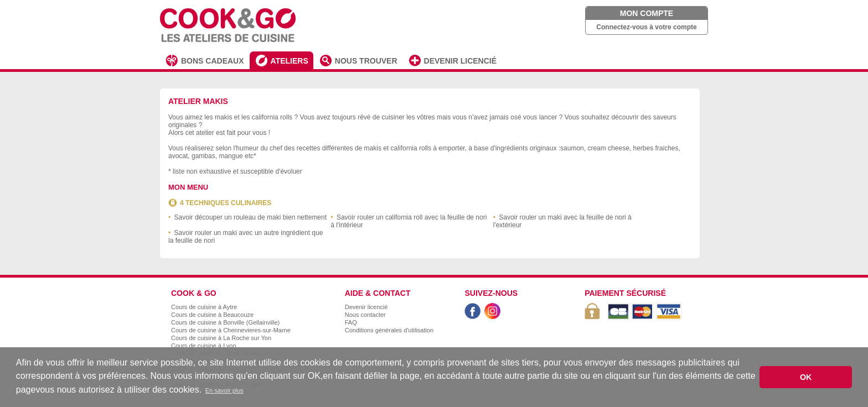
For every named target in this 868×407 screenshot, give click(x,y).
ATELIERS (290, 61)
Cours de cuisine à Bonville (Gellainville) (225, 322)
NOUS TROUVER (366, 61)
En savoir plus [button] (224, 390)
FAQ (351, 322)
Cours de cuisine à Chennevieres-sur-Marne (231, 330)
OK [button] (806, 377)
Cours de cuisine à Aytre (204, 307)
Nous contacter (365, 315)
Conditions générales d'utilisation (389, 330)
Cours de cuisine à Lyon (204, 346)
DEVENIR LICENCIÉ (460, 61)
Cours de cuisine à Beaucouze (212, 315)
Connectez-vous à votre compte (646, 27)
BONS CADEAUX (213, 61)
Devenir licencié (366, 307)
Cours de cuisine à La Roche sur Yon (221, 338)
